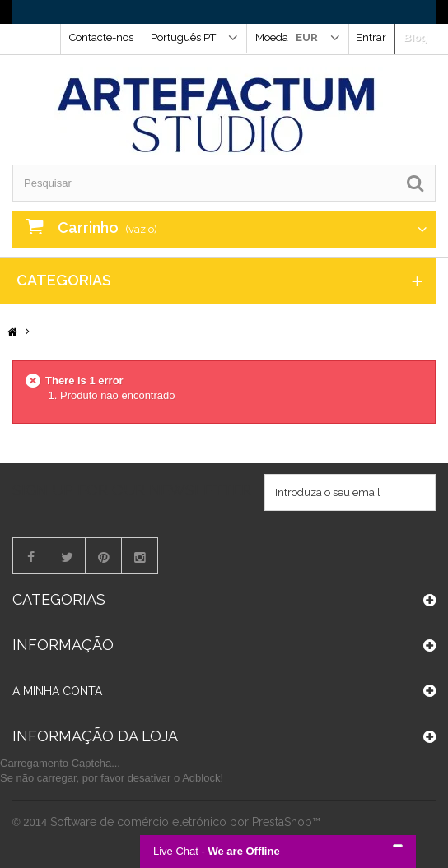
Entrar (371, 37)
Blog (415, 37)
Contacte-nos (101, 37)
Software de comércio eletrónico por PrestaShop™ (185, 822)
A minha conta (57, 691)
